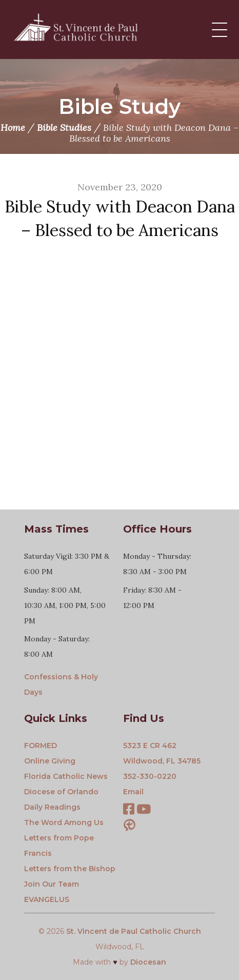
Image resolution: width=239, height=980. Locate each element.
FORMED (41, 746)
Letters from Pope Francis (59, 846)
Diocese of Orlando (61, 792)
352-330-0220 (150, 776)
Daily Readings (52, 807)
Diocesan (148, 962)
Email (133, 792)
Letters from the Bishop (70, 869)
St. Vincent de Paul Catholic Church (134, 931)
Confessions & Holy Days (61, 684)
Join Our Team (52, 884)
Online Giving (50, 761)
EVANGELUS (47, 899)
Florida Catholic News (66, 776)
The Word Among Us (64, 822)
